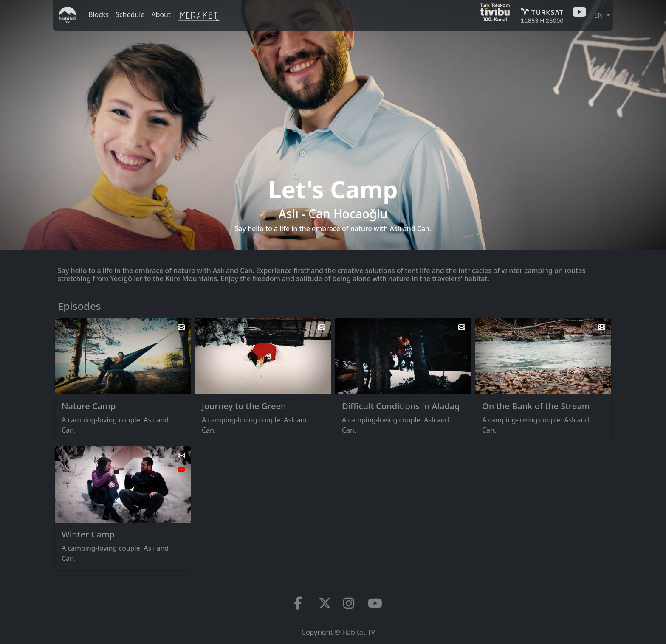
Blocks (99, 14)
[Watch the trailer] (181, 327)
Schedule (130, 14)
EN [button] (600, 15)
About (161, 14)
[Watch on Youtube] (181, 469)
